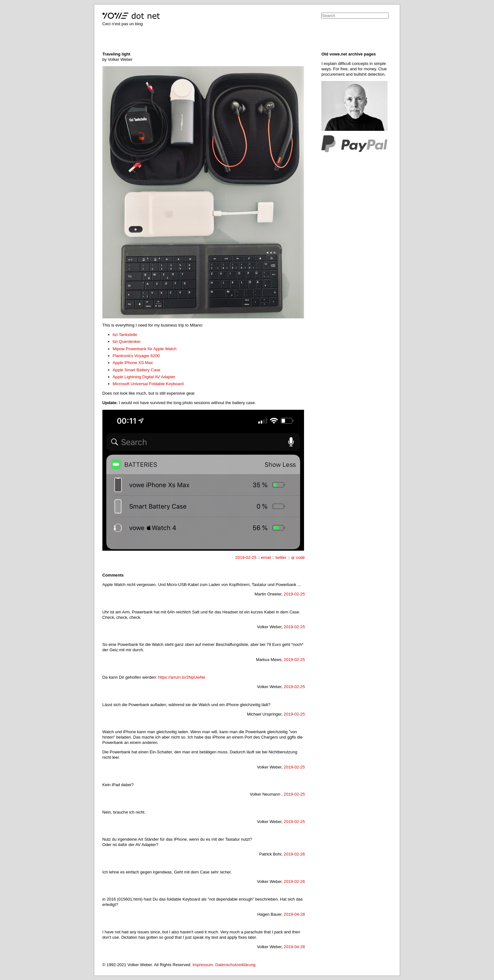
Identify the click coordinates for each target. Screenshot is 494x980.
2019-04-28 (294, 914)
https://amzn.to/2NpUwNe (182, 677)
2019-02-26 (294, 854)
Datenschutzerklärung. (236, 965)
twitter (281, 557)
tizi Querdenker (127, 342)
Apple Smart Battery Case (137, 370)
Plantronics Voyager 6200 (136, 356)
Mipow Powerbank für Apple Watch (145, 349)
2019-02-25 (246, 557)
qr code (298, 557)
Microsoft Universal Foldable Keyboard (148, 384)
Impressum (203, 965)
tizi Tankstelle (125, 335)
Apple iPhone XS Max (133, 363)
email (266, 557)
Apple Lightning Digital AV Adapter (144, 377)
